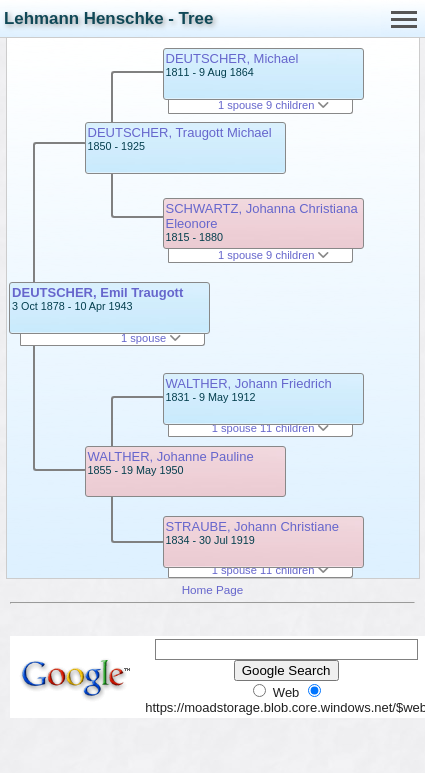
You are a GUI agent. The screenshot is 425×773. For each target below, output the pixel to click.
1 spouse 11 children (271, 428)
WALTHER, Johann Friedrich (249, 383)
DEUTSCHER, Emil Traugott (97, 292)
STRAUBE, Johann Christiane (252, 526)
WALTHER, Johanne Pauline (171, 456)
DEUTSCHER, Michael (232, 58)
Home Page (213, 589)
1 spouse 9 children (274, 105)
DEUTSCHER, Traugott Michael (180, 132)
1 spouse (151, 338)
